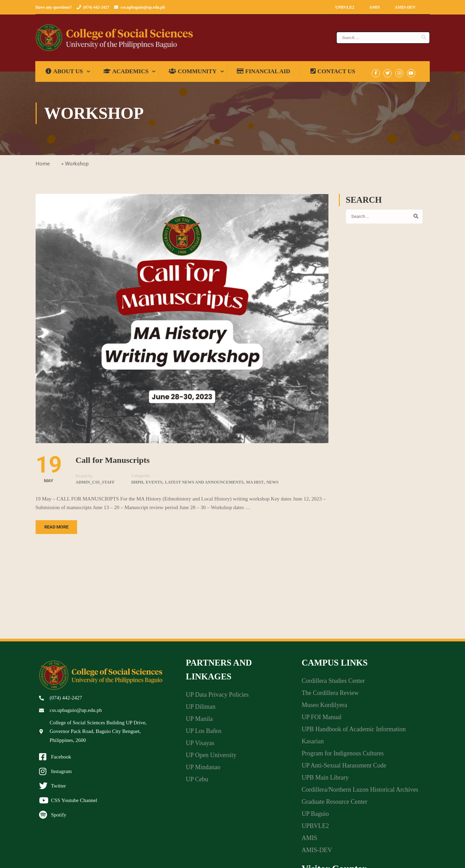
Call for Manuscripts (113, 462)
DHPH (137, 485)
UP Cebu (197, 782)
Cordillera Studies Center (333, 683)
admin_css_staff (95, 485)
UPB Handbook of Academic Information (354, 732)
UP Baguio (315, 816)
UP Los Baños (203, 733)
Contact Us (333, 74)
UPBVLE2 (345, 7)
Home (43, 166)
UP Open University (211, 757)
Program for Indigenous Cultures (342, 756)
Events (154, 485)
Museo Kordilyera (324, 707)
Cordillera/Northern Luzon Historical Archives (360, 792)
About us (65, 74)
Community (193, 74)
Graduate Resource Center (334, 804)
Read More (56, 529)
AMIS (374, 7)
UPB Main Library (325, 780)
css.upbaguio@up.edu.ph (143, 7)
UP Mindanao (203, 770)
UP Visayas (200, 745)
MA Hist (255, 485)
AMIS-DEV (405, 7)
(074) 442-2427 (96, 7)
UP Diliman (201, 709)
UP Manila (199, 721)
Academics (126, 74)
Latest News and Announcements (204, 485)
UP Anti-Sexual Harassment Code (344, 768)
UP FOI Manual (321, 719)
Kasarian (313, 744)
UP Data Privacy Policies (217, 697)
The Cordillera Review (330, 695)
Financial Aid (264, 74)
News (272, 485)
